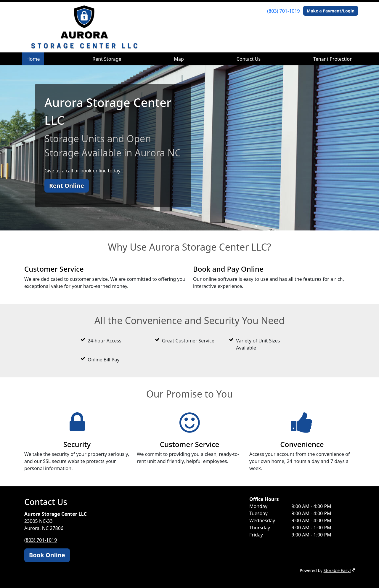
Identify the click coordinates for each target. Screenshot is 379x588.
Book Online (47, 555)
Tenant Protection (333, 59)
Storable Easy (339, 570)
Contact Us (249, 59)
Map (179, 59)
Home (33, 59)
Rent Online (67, 186)
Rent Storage (107, 59)
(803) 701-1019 (283, 11)
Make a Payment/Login (331, 11)
